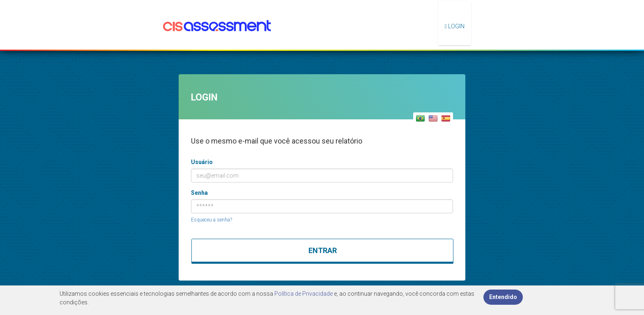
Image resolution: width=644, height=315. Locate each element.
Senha (199, 193)
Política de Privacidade (304, 294)
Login (455, 26)
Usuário (202, 162)
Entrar (323, 250)
